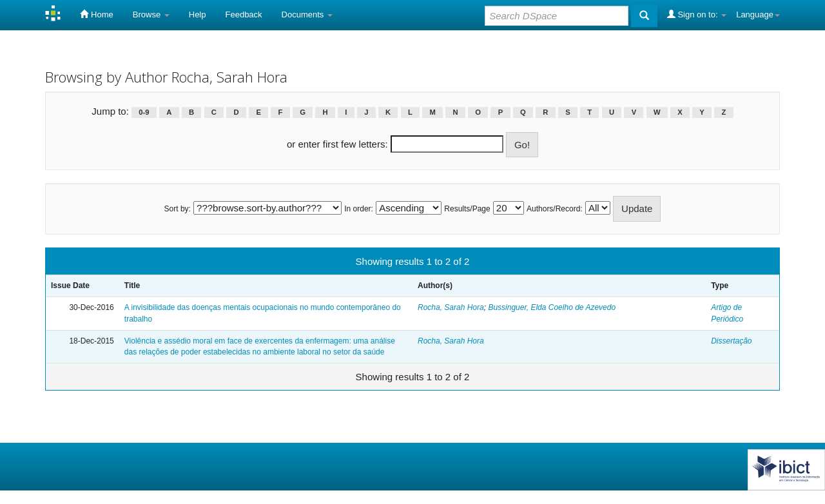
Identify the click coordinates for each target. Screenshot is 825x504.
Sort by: (178, 209)
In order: (359, 209)
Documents (307, 15)
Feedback (244, 15)
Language (758, 15)
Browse (151, 15)
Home (96, 14)
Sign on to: (697, 14)
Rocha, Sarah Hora (451, 307)
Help (198, 15)
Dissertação (731, 341)
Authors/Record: (555, 209)
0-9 (144, 112)
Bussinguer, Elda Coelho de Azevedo (552, 307)
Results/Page (467, 209)
